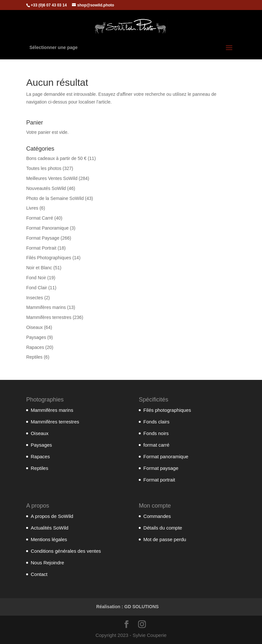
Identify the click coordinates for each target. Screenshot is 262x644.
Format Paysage (43, 238)
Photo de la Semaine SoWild (55, 198)
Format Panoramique (47, 228)
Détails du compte (163, 528)
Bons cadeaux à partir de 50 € (56, 158)
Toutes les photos (44, 168)
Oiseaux (34, 327)
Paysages (36, 337)
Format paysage (161, 468)
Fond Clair (37, 288)
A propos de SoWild (52, 516)
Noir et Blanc (39, 268)
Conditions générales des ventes (66, 551)
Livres (32, 208)
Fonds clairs (156, 422)
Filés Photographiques (49, 258)
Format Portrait (41, 248)
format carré (156, 445)
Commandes (157, 516)
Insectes (35, 298)
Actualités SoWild (50, 528)
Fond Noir (36, 278)
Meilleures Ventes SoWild (52, 178)
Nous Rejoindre (47, 563)
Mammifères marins (46, 307)
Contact (39, 574)
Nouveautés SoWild (46, 188)
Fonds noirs (156, 433)
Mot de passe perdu (165, 539)
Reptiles (34, 357)
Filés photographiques (167, 410)
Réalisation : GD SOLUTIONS (127, 607)
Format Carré (40, 218)
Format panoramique (166, 456)
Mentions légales (49, 539)
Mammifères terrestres (49, 317)
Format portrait (159, 480)
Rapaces (35, 347)
